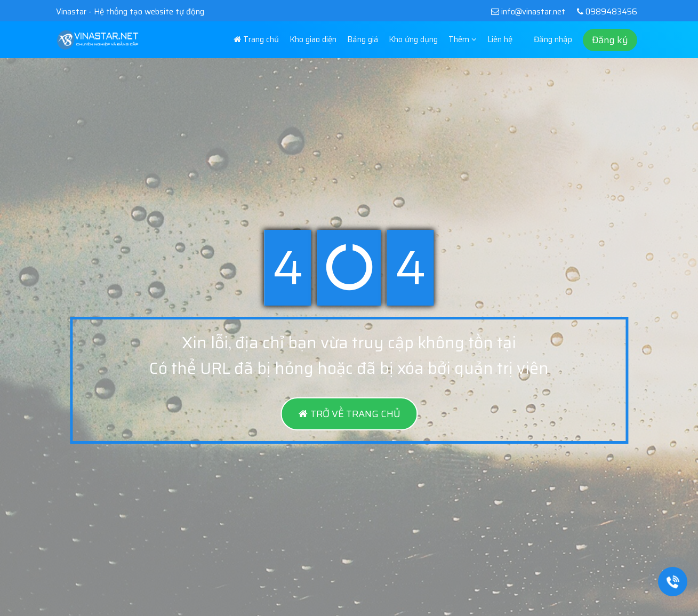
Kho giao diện (313, 39)
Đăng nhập (553, 39)
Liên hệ (500, 39)
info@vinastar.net (528, 12)
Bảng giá (363, 39)
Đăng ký (610, 40)
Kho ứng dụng (413, 39)
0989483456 (605, 12)
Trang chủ (256, 39)
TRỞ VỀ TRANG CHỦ (349, 414)
